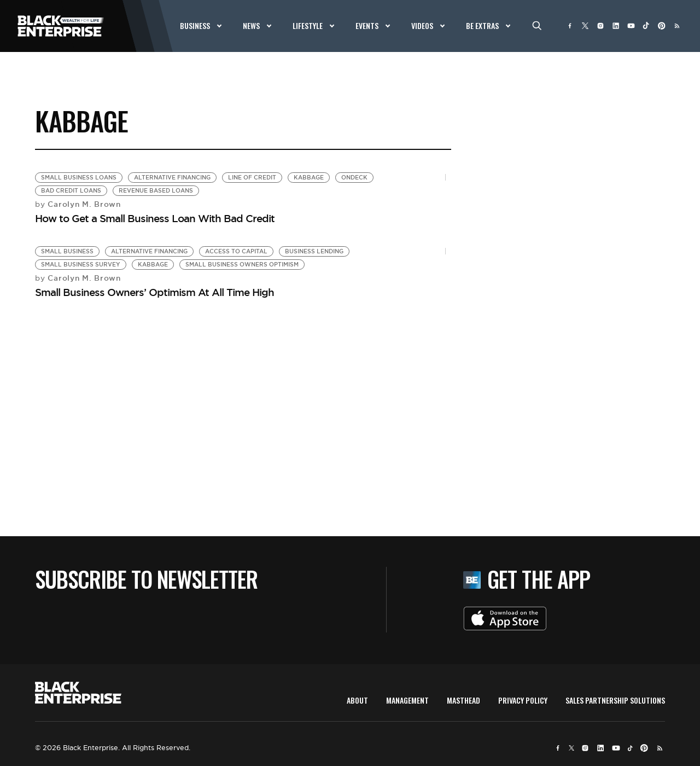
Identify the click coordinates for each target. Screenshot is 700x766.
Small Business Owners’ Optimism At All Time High (154, 292)
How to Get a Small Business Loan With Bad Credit (155, 218)
